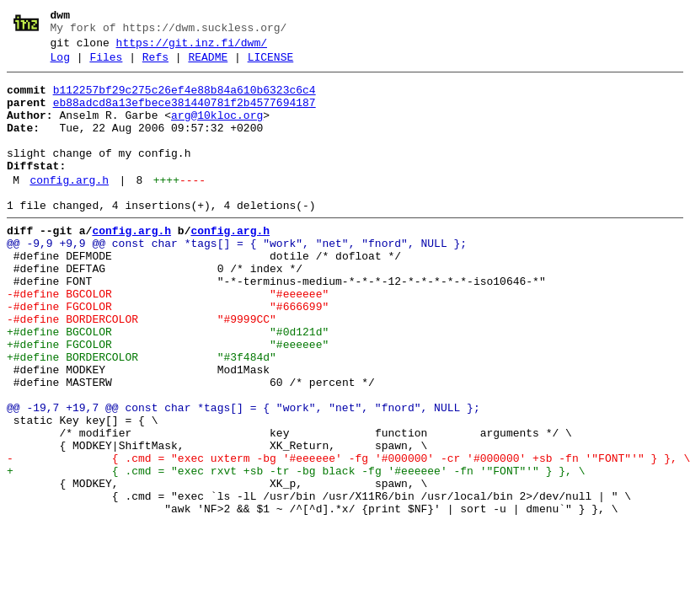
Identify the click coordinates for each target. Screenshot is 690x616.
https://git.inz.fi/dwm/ (192, 48)
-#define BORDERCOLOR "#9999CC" (142, 370)
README (208, 65)
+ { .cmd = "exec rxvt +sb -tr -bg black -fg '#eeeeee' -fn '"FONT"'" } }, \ (296, 552)
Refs (155, 65)
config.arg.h (69, 208)
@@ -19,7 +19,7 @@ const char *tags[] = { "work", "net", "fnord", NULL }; (243, 476)
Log (60, 65)
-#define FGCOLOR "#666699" (168, 355)
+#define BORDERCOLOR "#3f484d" (142, 415)
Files (106, 65)
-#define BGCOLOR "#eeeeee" (168, 340)
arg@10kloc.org (217, 131)
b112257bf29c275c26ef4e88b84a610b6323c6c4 (185, 100)
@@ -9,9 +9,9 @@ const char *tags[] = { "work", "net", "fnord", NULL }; (237, 279)
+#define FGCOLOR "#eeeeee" (168, 400)
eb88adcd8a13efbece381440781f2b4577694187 (185, 115)
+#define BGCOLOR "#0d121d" (168, 385)
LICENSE (271, 65)
